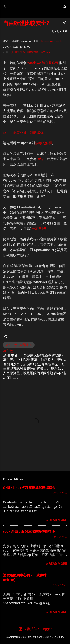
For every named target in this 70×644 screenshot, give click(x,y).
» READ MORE (57, 520)
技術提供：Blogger (35, 629)
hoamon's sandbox (53, 41)
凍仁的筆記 (27, 6)
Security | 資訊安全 (19, 345)
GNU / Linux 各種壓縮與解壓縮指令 (29, 488)
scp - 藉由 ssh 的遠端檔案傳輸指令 (29, 531)
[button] (65, 23)
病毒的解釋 (43, 143)
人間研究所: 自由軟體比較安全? (31, 52)
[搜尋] (65, 8)
